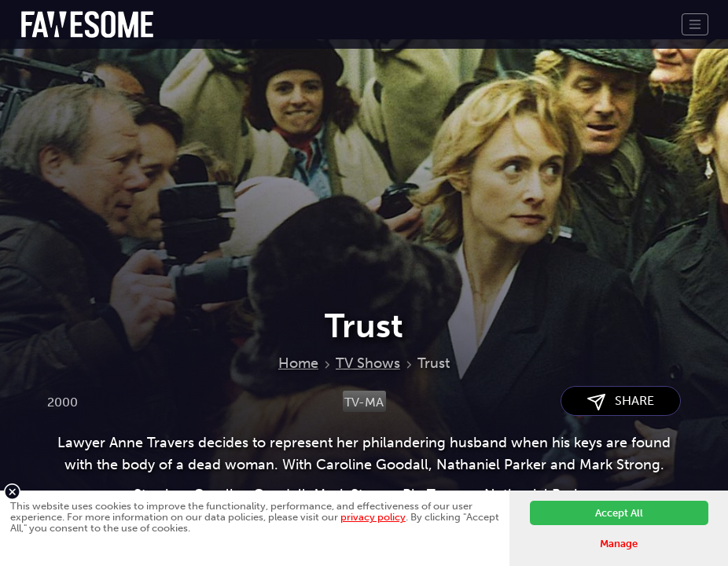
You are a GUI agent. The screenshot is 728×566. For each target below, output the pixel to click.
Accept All (619, 513)
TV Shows (368, 363)
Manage (619, 544)
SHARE (621, 401)
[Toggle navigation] (695, 24)
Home (298, 363)
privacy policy (373, 517)
